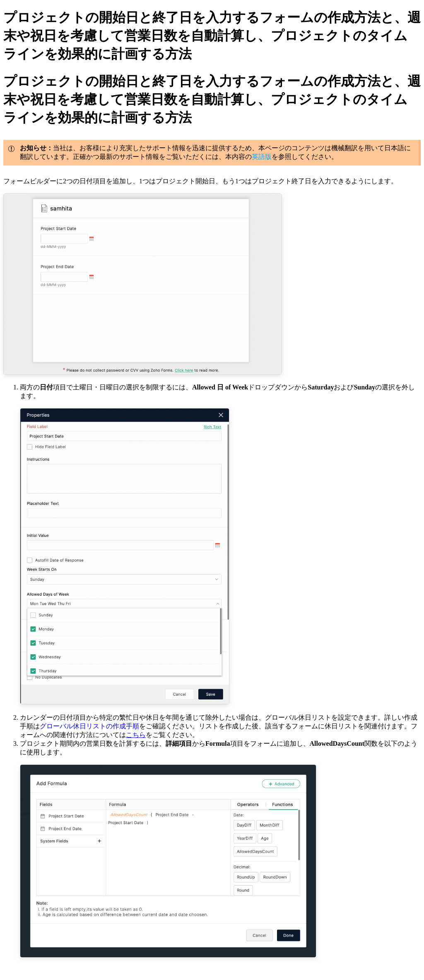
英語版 (262, 157)
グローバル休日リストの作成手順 (89, 726)
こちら (136, 735)
